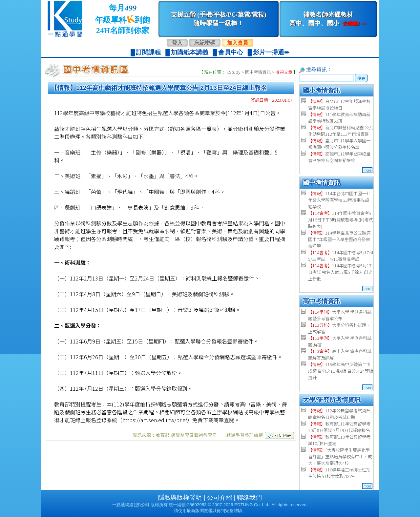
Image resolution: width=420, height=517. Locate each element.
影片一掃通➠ (271, 52)
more (367, 170)
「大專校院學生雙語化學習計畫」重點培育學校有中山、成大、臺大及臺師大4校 (340, 456)
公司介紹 (220, 497)
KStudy (233, 72)
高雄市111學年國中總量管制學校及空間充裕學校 (339, 157)
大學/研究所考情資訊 (332, 400)
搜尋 (361, 78)
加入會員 (238, 43)
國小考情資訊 (322, 90)
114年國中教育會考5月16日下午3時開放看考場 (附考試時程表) (340, 220)
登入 (177, 43)
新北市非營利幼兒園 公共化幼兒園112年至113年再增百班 (341, 131)
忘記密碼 (205, 43)
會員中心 (231, 52)
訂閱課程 (148, 52)
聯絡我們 (249, 497)
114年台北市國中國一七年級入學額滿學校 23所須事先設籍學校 (339, 200)
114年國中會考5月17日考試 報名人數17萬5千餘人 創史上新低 (340, 272)
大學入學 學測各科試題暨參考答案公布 (340, 315)
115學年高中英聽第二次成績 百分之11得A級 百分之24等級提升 (341, 371)
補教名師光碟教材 (328, 19)
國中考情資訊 (258, 72)
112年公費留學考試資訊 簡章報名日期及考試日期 (339, 414)
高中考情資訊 (322, 301)
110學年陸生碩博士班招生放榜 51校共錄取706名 (339, 473)
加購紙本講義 (190, 52)
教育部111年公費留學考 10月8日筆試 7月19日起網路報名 (339, 427)
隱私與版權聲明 (180, 497)
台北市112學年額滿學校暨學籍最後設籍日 (339, 104)
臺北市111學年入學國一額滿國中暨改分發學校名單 (339, 144)
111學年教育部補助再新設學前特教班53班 (339, 118)
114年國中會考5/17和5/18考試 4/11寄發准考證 (341, 256)
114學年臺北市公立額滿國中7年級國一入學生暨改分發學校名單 (339, 239)
